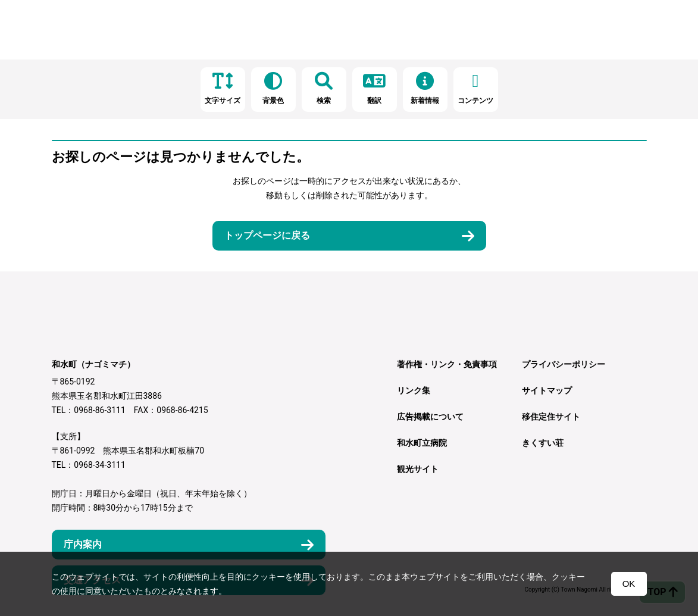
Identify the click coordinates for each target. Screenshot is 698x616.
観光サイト (418, 469)
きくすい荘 (543, 443)
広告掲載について (430, 417)
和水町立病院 (422, 443)
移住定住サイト (551, 417)
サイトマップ (547, 390)
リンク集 (414, 390)
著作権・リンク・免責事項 (447, 364)
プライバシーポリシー (564, 364)
